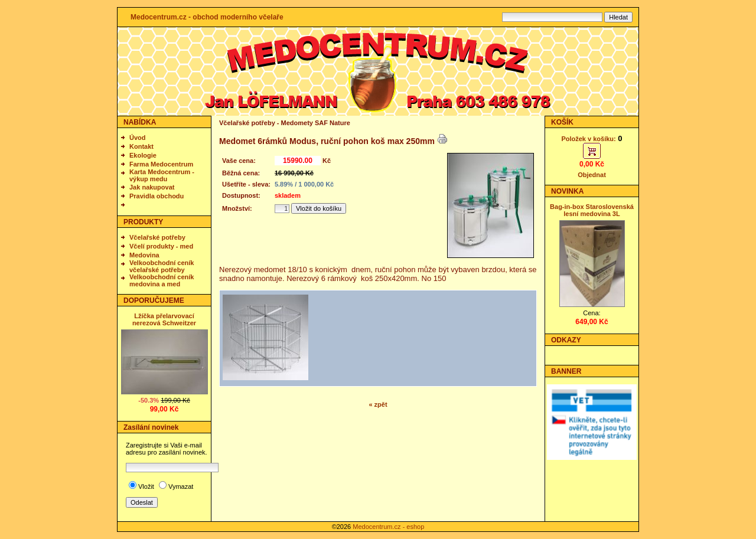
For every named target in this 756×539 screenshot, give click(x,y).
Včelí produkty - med (161, 246)
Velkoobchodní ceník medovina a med (162, 280)
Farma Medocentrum (161, 164)
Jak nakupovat (152, 187)
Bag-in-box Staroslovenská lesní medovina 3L (592, 210)
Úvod (138, 138)
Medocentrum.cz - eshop (388, 527)
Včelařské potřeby (157, 237)
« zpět (378, 404)
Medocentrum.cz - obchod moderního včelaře (207, 17)
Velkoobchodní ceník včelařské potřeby (162, 266)
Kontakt (141, 146)
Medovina (144, 255)
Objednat (592, 175)
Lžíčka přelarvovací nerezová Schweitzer (164, 319)
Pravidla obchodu (157, 196)
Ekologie (143, 155)
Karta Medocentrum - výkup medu (162, 175)
